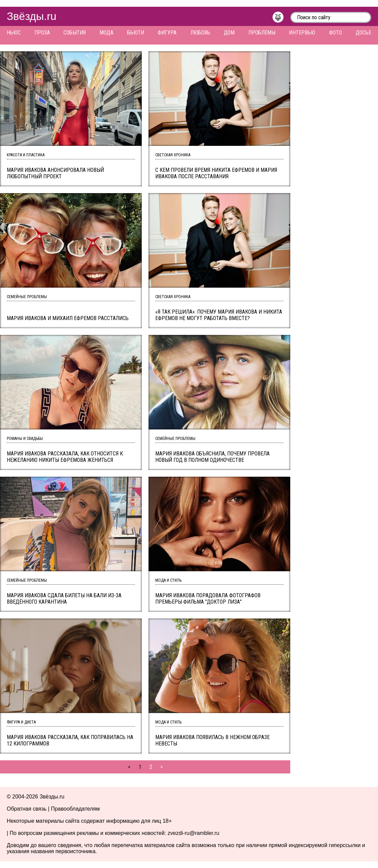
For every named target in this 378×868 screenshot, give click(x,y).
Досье (363, 33)
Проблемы (262, 33)
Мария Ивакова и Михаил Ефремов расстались (68, 318)
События (75, 33)
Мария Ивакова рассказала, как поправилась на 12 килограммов (70, 740)
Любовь (200, 33)
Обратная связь (27, 809)
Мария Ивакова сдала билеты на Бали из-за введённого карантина (64, 599)
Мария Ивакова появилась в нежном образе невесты (212, 740)
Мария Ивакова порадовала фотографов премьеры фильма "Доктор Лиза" (208, 599)
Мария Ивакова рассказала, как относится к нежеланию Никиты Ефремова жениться (65, 457)
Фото (335, 33)
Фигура (167, 33)
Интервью (302, 33)
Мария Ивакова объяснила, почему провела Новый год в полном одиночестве (212, 457)
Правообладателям (75, 809)
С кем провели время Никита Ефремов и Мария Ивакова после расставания (216, 173)
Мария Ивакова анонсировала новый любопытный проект (55, 173)
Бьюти (136, 33)
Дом (229, 33)
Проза (42, 33)
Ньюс (14, 33)
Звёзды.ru (32, 16)
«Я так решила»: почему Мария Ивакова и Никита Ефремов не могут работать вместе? (219, 315)
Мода (106, 33)
